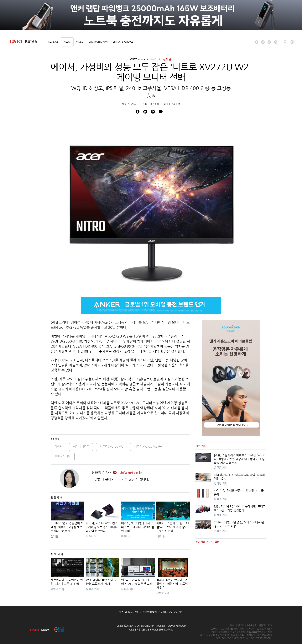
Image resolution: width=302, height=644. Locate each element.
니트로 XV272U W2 (112, 447)
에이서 (58, 447)
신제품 (167, 59)
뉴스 (154, 59)
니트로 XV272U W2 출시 (149, 447)
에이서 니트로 (81, 447)
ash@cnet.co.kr (128, 473)
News (67, 42)
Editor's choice (123, 42)
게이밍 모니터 (63, 456)
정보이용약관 (150, 612)
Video (80, 42)
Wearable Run (98, 42)
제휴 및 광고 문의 (129, 612)
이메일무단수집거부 (172, 612)
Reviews (53, 42)
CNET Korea (138, 59)
